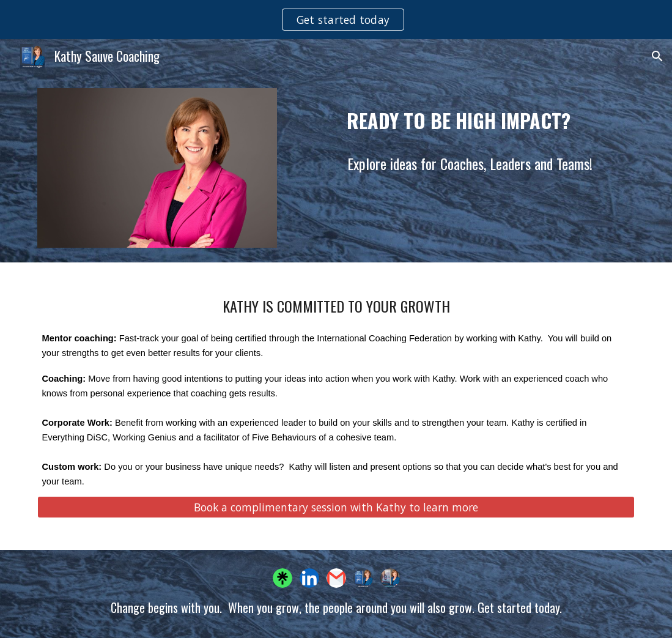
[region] (336, 20)
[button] (657, 56)
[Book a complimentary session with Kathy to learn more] (336, 507)
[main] (463, 116)
